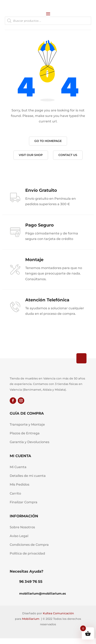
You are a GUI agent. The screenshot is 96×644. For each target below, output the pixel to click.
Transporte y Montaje (27, 424)
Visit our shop (31, 155)
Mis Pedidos (20, 484)
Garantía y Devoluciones (30, 442)
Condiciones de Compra (29, 545)
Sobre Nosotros (22, 527)
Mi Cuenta (18, 467)
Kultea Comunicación (58, 613)
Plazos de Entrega (25, 433)
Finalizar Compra (24, 502)
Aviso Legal (19, 536)
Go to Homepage (48, 141)
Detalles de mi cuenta (28, 476)
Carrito (15, 493)
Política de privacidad (27, 553)
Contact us (68, 155)
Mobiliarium (31, 619)
